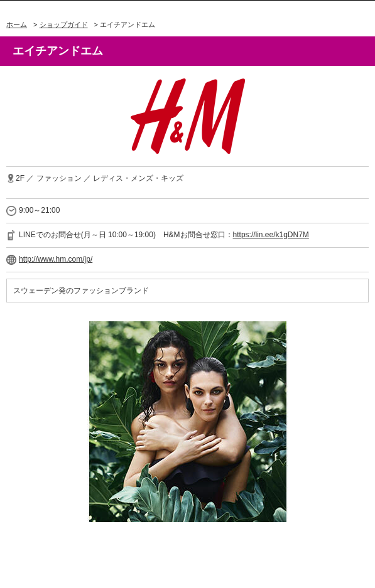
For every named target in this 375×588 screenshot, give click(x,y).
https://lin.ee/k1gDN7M (271, 235)
